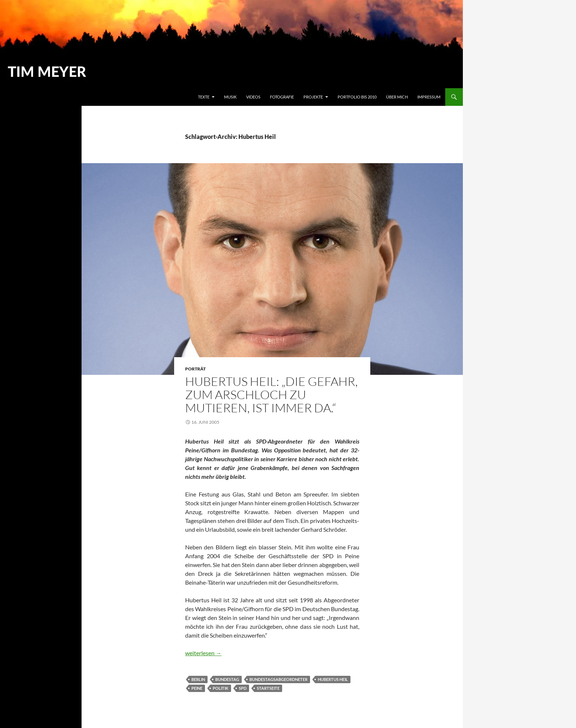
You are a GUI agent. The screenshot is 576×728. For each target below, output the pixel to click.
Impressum (429, 97)
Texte (204, 97)
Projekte (313, 97)
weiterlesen (203, 653)
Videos (253, 97)
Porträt (195, 369)
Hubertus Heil (333, 679)
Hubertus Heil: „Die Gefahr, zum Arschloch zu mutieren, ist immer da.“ (271, 395)
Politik (221, 688)
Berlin (198, 679)
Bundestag (227, 679)
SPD (243, 688)
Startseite (268, 688)
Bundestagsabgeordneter (278, 679)
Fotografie (282, 97)
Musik (230, 97)
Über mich (397, 97)
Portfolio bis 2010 (357, 97)
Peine (197, 688)
